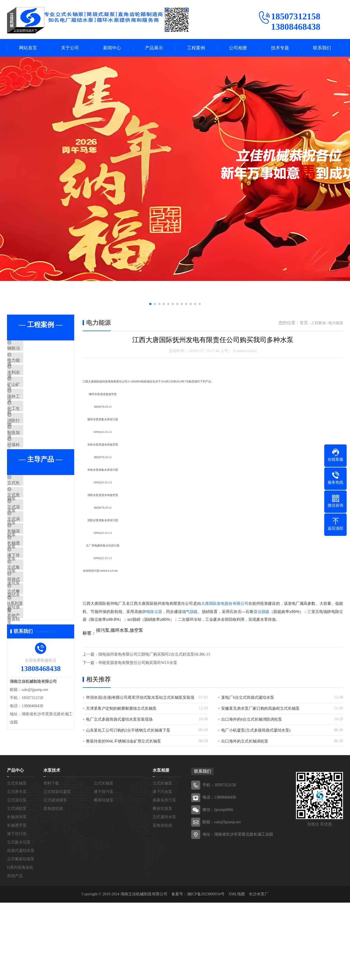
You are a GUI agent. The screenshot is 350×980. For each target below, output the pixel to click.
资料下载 (51, 861)
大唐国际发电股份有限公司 (225, 604)
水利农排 (29, 382)
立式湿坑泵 (31, 557)
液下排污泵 (31, 624)
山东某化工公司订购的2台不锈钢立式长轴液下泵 (128, 731)
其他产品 (29, 706)
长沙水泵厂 (259, 971)
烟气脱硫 (190, 612)
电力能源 (29, 366)
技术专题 (280, 48)
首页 (304, 323)
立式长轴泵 (31, 524)
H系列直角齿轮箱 (36, 690)
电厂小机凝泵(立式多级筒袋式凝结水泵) (256, 731)
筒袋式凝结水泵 (35, 657)
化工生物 (29, 432)
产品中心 (15, 848)
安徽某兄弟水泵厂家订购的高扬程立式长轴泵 (260, 709)
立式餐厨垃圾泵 (35, 673)
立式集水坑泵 (33, 640)
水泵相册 (161, 848)
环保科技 (29, 482)
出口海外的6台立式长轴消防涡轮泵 (252, 720)
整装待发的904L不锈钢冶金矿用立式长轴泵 (123, 742)
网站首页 (28, 48)
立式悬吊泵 (31, 541)
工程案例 (196, 48)
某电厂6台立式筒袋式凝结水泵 (248, 698)
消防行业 (29, 449)
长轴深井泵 (31, 591)
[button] (150, 305)
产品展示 (154, 48)
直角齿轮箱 (53, 886)
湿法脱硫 (261, 612)
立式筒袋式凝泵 (57, 869)
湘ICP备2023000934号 (206, 971)
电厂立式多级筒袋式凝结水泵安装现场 (119, 720)
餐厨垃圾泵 (104, 878)
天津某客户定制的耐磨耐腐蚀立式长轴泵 (121, 709)
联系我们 (322, 48)
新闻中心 (112, 48)
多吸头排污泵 (164, 878)
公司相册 (238, 48)
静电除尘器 (152, 612)
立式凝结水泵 (164, 894)
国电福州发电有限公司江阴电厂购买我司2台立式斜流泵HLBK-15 (154, 655)
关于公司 (70, 48)
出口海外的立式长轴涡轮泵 (245, 742)
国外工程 (29, 416)
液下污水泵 (162, 869)
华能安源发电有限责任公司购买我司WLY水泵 (138, 663)
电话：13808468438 (219, 875)
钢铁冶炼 (29, 349)
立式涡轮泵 (31, 574)
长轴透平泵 (31, 607)
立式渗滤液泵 (55, 878)
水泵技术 (52, 848)
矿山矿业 (29, 399)
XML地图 (237, 971)
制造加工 (29, 465)
